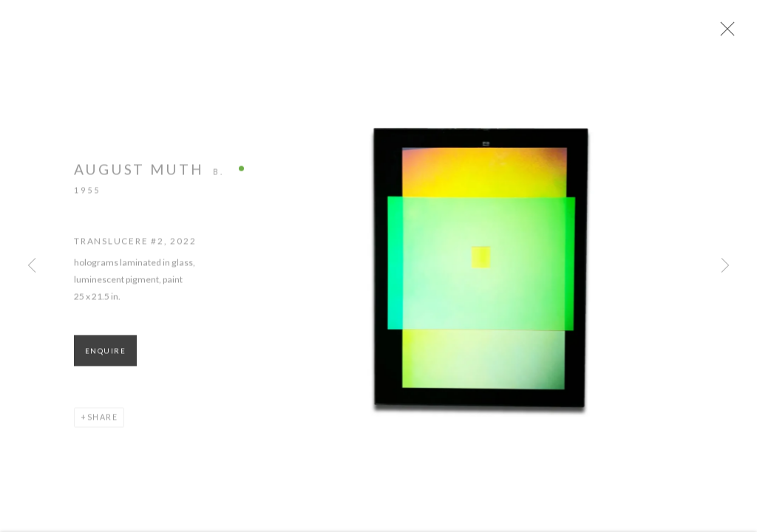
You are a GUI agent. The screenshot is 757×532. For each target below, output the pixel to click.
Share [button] (103, 421)
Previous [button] (32, 266)
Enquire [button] (105, 355)
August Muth (139, 173)
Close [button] (727, 33)
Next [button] (725, 266)
